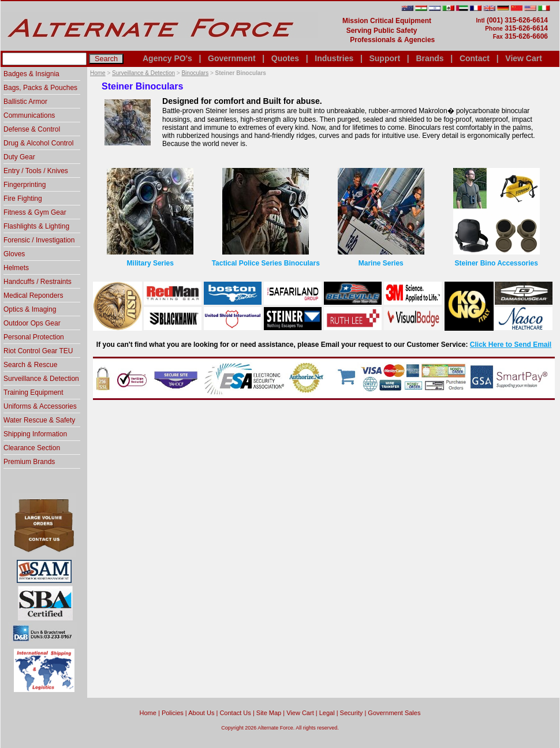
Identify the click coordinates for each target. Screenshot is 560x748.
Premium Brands (29, 462)
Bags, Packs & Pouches (40, 88)
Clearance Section (32, 448)
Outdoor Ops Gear (32, 323)
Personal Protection (34, 337)
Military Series (150, 263)
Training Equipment (33, 392)
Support (384, 58)
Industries (334, 58)
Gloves (14, 254)
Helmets (16, 268)
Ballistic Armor (25, 102)
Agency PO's (167, 58)
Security (352, 713)
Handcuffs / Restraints (38, 282)
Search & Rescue (30, 365)
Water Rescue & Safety (39, 420)
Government (232, 58)
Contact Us (235, 713)
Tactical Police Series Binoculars (266, 263)
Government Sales (394, 713)
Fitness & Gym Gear (35, 212)
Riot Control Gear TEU (38, 351)
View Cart (524, 58)
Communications (29, 115)
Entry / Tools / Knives (36, 171)
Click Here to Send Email (511, 345)
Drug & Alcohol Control (38, 143)
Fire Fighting (23, 199)
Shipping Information (35, 434)
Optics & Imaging (30, 309)
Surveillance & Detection (143, 73)
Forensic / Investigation (39, 240)
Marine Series (381, 263)
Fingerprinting (25, 185)
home (148, 713)
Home (98, 73)
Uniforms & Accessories (40, 406)
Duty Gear (19, 157)
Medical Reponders (33, 296)
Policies (173, 713)
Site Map (269, 713)
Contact (475, 58)
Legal (327, 713)
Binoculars (195, 73)
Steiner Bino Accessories (496, 263)
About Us (201, 713)
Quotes (285, 58)
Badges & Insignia (31, 74)
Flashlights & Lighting (36, 226)
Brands (430, 58)
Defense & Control (32, 129)
